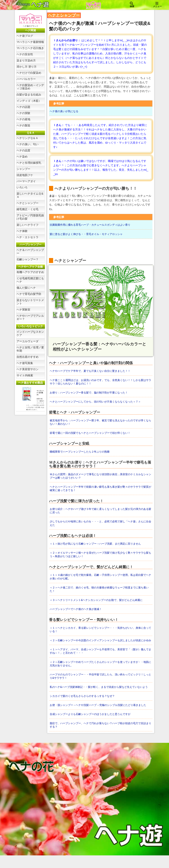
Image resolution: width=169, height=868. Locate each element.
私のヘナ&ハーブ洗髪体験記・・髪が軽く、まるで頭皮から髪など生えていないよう (100, 697)
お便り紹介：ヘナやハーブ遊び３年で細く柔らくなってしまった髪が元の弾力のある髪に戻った (100, 513)
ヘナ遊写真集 (25, 363)
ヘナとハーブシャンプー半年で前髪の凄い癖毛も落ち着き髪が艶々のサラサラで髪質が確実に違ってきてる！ (100, 491)
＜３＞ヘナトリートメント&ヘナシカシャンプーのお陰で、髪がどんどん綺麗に (99, 604)
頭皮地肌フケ (25, 175)
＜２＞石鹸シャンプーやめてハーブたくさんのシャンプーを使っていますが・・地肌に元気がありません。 (100, 672)
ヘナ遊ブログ (25, 36)
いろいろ (22, 187)
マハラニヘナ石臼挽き (30, 48)
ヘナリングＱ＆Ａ (27, 138)
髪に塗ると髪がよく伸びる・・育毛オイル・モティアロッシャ (88, 234)
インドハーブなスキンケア (30, 333)
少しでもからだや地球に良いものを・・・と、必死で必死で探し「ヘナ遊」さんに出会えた (100, 526)
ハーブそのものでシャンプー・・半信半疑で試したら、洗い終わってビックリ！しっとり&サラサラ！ (100, 685)
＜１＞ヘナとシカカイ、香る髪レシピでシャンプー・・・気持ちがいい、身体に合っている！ (100, 634)
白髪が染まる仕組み (29, 95)
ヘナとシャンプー (28, 203)
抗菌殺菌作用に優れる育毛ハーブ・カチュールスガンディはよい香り (92, 225)
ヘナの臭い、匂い (28, 144)
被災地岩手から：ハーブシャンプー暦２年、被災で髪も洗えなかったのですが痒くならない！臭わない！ (100, 424)
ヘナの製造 (23, 125)
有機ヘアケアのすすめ (30, 272)
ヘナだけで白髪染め (29, 73)
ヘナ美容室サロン (28, 369)
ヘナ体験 (22, 231)
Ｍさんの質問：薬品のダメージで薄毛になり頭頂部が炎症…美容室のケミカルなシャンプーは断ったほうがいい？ (100, 478)
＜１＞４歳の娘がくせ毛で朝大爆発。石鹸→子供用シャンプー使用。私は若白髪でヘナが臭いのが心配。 (100, 580)
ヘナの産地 (23, 119)
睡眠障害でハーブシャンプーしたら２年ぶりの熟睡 (81, 453)
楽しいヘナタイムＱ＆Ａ (30, 195)
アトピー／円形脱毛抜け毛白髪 (30, 217)
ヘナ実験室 (23, 310)
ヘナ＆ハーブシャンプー (30, 252)
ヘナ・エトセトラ (28, 237)
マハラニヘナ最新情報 (30, 42)
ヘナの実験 (23, 113)
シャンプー (23, 169)
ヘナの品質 (23, 150)
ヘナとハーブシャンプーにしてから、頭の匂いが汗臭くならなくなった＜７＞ (98, 403)
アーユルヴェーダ (28, 341)
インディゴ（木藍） (29, 101)
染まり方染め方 (26, 60)
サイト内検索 (25, 375)
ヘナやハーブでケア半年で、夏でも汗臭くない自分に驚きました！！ (92, 372)
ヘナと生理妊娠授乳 (29, 163)
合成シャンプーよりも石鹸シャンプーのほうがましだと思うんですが (92, 727)
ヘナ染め (22, 157)
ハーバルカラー (26, 79)
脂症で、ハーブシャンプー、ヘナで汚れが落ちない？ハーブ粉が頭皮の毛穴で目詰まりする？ (100, 738)
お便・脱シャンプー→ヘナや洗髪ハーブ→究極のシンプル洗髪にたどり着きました (100, 717)
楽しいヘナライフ (28, 225)
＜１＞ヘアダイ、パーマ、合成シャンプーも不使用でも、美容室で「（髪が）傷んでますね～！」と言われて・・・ (100, 659)
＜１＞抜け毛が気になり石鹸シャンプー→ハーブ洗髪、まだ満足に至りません (98, 546)
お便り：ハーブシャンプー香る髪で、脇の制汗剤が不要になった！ (91, 394)
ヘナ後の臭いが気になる (65, 111)
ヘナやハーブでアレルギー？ (30, 317)
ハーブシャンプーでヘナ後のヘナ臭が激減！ (77, 613)
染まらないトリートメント (30, 302)
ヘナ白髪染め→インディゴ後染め (30, 87)
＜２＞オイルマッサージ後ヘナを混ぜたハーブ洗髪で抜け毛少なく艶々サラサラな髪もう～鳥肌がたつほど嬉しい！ (100, 557)
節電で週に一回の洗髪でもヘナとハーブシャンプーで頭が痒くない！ (92, 434)
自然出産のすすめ (28, 357)
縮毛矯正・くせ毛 (28, 209)
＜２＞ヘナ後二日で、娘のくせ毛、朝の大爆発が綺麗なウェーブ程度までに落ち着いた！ (100, 593)
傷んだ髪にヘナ (26, 288)
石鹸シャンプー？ (28, 259)
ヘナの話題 (23, 107)
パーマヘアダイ (26, 181)
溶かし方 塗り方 (27, 67)
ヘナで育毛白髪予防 (29, 294)
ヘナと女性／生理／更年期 (30, 349)
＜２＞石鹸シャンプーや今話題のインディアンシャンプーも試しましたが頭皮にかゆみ (100, 646)
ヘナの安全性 (25, 54)
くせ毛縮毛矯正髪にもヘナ (30, 280)
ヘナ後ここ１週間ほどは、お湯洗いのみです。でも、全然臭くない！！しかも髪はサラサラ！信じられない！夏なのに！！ (100, 383)
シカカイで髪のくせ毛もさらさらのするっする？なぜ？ (84, 708)
